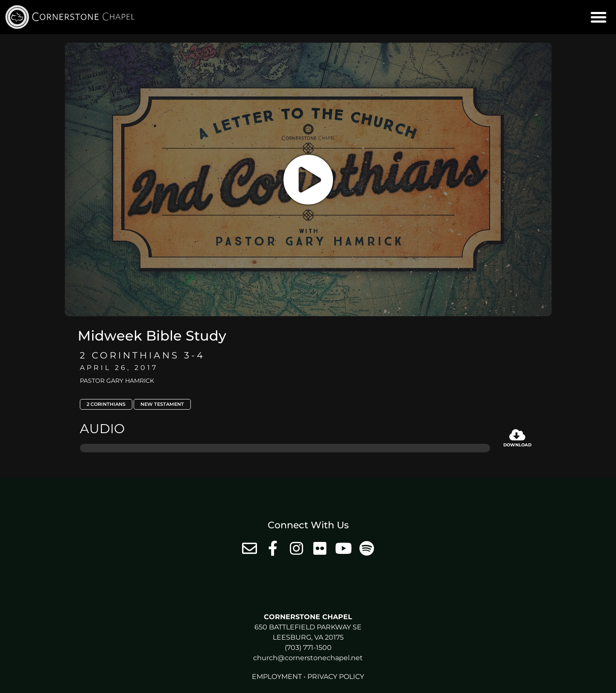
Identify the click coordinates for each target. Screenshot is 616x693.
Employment (277, 677)
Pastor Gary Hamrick (117, 381)
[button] (598, 17)
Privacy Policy (336, 677)
